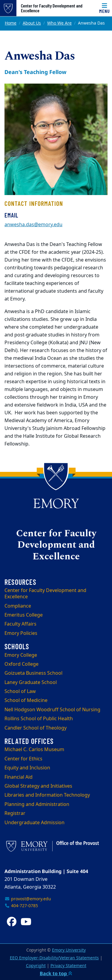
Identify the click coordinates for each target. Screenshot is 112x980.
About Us (32, 23)
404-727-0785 (21, 906)
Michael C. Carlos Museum (34, 750)
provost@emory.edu (28, 899)
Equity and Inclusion (27, 768)
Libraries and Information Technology (47, 795)
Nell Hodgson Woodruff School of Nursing (52, 710)
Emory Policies (21, 633)
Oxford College (22, 664)
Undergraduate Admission (34, 823)
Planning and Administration (37, 804)
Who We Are (59, 23)
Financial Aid (19, 777)
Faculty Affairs (20, 624)
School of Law (20, 691)
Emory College (21, 655)
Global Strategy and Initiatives (38, 786)
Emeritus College (24, 615)
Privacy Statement (68, 966)
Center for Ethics (23, 759)
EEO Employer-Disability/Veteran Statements (54, 958)
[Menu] (105, 8)
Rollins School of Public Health (39, 719)
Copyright (36, 966)
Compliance (18, 606)
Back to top (56, 973)
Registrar (15, 813)
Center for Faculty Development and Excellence (52, 8)
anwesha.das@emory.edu (33, 225)
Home (11, 23)
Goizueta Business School (33, 673)
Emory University (69, 950)
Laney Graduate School (31, 682)
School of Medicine (26, 700)
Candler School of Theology (36, 728)
